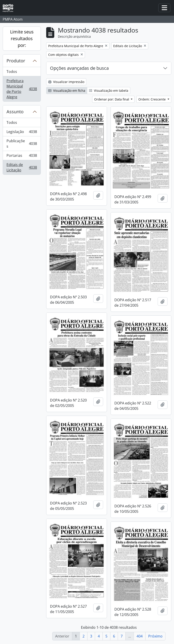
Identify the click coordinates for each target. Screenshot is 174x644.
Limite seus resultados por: (22, 38)
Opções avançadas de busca (79, 68)
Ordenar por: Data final (112, 99)
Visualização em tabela (109, 91)
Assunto (15, 112)
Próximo (155, 636)
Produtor (16, 61)
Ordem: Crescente (152, 99)
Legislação (22, 133)
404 (140, 636)
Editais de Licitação (22, 167)
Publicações (22, 144)
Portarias (22, 156)
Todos (12, 72)
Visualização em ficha (67, 91)
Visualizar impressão (66, 82)
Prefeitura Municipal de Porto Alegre (22, 89)
